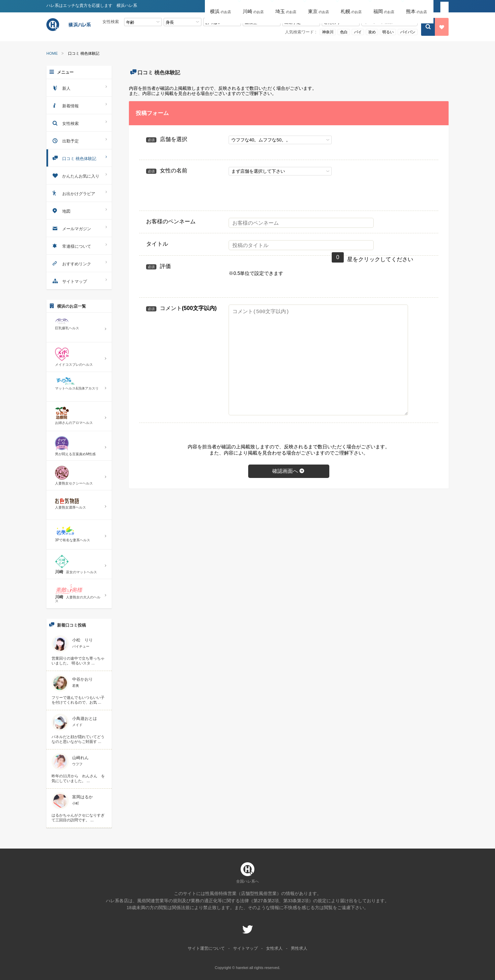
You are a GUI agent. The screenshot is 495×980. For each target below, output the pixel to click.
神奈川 (328, 32)
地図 (79, 210)
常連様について (79, 246)
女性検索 (79, 123)
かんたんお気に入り (79, 175)
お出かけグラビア (79, 193)
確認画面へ (289, 471)
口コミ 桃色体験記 (79, 158)
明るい (388, 32)
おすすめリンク (79, 263)
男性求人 (299, 948)
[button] (221, 6)
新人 (79, 88)
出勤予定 (79, 140)
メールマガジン (79, 228)
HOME (52, 54)
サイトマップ (79, 281)
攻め (372, 32)
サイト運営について (206, 948)
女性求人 (274, 948)
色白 (344, 32)
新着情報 (79, 105)
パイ (358, 32)
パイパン (408, 32)
